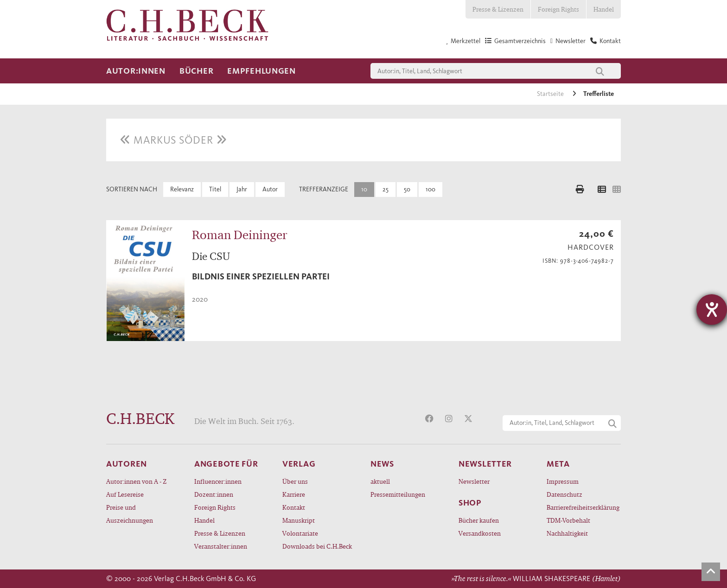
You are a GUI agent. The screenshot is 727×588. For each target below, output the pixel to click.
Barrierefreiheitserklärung (583, 507)
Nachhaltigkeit (567, 533)
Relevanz (182, 189)
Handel (604, 9)
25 (386, 189)
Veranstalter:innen (221, 546)
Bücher (196, 71)
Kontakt (294, 507)
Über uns (295, 481)
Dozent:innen (214, 494)
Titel (215, 189)
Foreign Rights (558, 9)
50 (407, 189)
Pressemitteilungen (398, 494)
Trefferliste (599, 94)
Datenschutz (564, 494)
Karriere (294, 494)
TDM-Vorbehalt (568, 520)
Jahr (242, 189)
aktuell (380, 481)
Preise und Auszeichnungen (130, 514)
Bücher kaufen (479, 520)
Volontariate (300, 533)
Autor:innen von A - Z (136, 481)
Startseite (551, 94)
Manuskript (299, 520)
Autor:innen (136, 71)
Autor (270, 189)
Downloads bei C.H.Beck (317, 546)
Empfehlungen (261, 71)
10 (364, 189)
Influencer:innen (218, 481)
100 (430, 189)
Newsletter (474, 481)
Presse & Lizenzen (498, 9)
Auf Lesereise (125, 494)
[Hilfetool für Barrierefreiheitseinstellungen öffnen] (712, 310)
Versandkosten (480, 533)
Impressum (563, 481)
